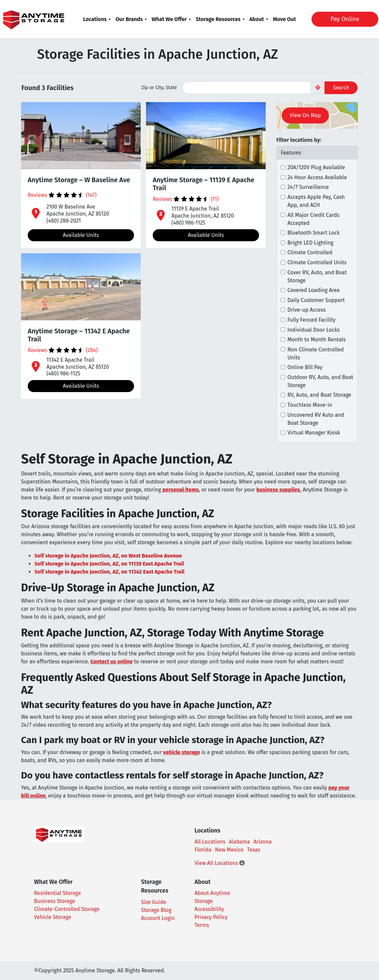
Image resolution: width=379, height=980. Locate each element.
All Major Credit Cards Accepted (313, 219)
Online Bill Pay (305, 367)
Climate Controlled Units (317, 262)
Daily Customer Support (316, 300)
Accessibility (209, 909)
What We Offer (169, 19)
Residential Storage (57, 893)
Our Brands (129, 19)
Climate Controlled (310, 252)
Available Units (81, 235)
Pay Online (340, 19)
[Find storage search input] (247, 88)
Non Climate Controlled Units (316, 354)
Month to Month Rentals (317, 340)
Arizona (263, 842)
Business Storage (55, 901)
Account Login (158, 918)
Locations (95, 19)
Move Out (284, 19)
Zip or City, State (159, 88)
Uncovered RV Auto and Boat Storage (316, 419)
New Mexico (229, 850)
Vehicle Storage (53, 917)
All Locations (210, 842)
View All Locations (220, 863)
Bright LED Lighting (310, 243)
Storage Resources (218, 19)
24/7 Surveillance (308, 187)
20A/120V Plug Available (316, 167)
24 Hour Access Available (317, 177)
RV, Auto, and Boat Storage (319, 395)
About (257, 19)
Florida (203, 850)
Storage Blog (156, 910)
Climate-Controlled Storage (67, 909)
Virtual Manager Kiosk (314, 433)
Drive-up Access (306, 310)
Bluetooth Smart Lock (313, 233)
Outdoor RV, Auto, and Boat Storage (320, 381)
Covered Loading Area (313, 290)
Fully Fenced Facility (311, 320)
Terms (202, 925)
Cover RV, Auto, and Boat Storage (317, 276)
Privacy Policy (211, 917)
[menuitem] (97, 19)
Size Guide (154, 902)
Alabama (239, 842)
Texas (254, 850)
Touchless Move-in (310, 405)
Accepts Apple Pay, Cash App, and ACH (316, 201)
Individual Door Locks (313, 330)
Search (341, 88)
